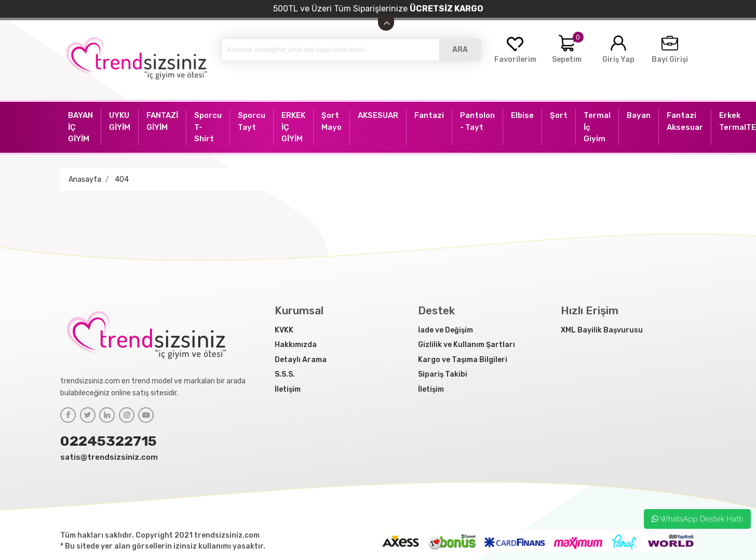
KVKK (284, 330)
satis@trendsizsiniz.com (109, 457)
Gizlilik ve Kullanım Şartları (467, 345)
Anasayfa (85, 179)
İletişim (288, 389)
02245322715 (109, 441)
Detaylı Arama (301, 360)
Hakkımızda (296, 345)
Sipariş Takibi (443, 374)
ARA (460, 50)
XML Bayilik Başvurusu (602, 330)
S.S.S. (285, 374)
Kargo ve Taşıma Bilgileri (463, 360)
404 (122, 179)
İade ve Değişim (446, 330)
